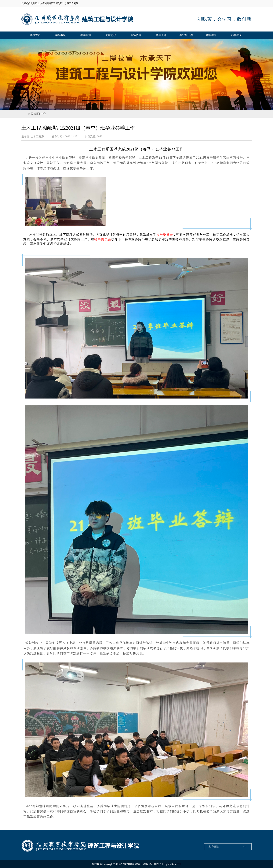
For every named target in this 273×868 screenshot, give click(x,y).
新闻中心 (41, 114)
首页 (31, 114)
